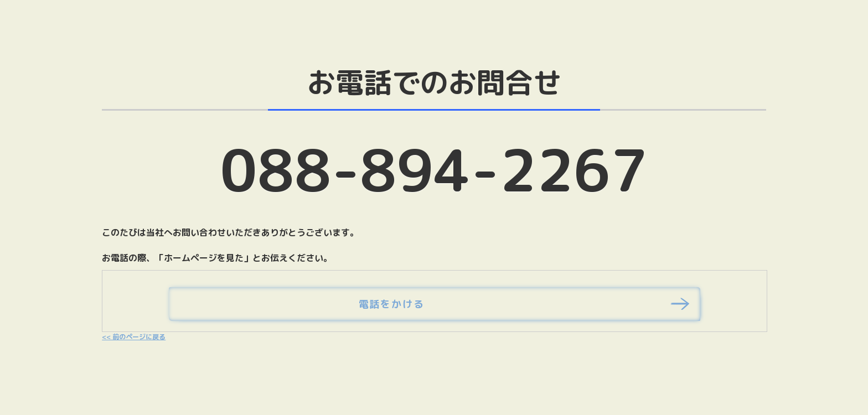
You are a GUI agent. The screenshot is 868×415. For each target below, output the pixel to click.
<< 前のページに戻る (134, 337)
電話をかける (392, 304)
